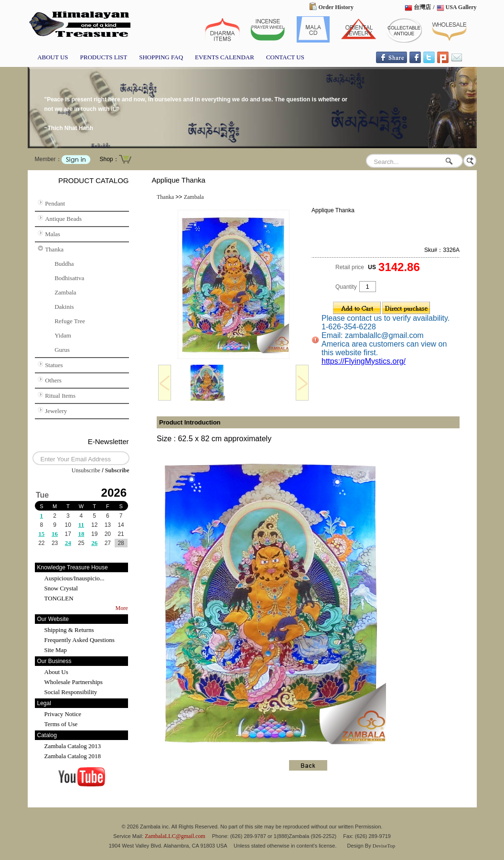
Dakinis (64, 307)
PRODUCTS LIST (104, 57)
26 (94, 543)
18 (81, 534)
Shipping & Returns (69, 630)
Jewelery (56, 411)
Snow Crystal (61, 588)
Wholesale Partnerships (74, 682)
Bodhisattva (69, 278)
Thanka (54, 249)
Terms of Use (61, 724)
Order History (336, 7)
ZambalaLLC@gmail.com (175, 836)
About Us (56, 672)
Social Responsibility (71, 692)
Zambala (65, 292)
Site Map (56, 650)
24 (68, 543)
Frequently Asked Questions (80, 640)
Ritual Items (60, 396)
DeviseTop (384, 846)
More (122, 608)
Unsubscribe (86, 470)
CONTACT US (285, 57)
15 (41, 534)
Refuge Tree (70, 321)
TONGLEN (59, 598)
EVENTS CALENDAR (225, 57)
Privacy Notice (63, 714)
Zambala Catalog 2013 (73, 746)
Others (53, 380)
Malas (53, 234)
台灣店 (422, 7)
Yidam (63, 335)
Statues (54, 365)
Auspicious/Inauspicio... (75, 578)
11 (81, 525)
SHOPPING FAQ (161, 57)
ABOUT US (53, 57)
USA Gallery (461, 7)
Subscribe (117, 470)
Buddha (64, 264)
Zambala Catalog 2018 (73, 756)
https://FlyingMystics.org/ (364, 361)
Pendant (55, 203)
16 (55, 534)
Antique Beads (63, 219)
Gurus (62, 350)
